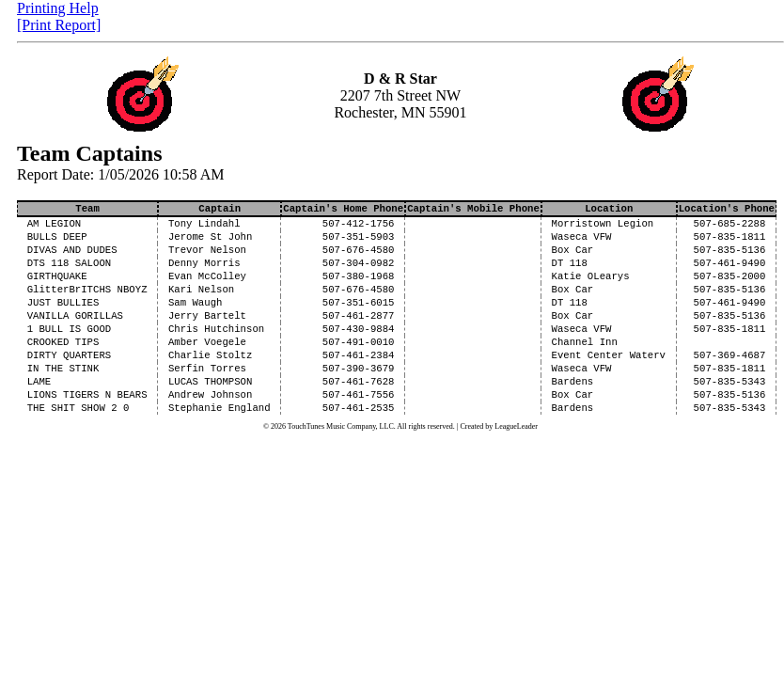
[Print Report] (59, 25)
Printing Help (58, 8)
